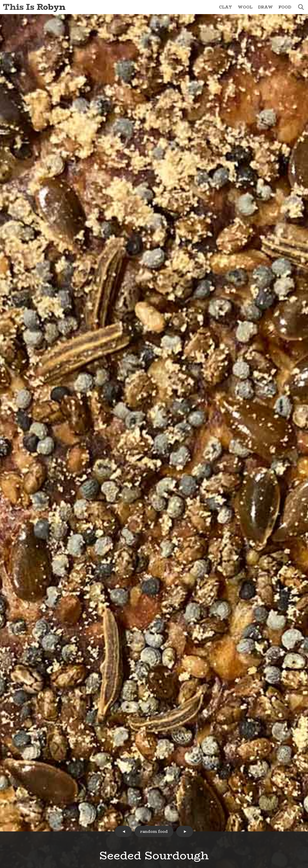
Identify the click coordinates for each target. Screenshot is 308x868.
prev (123, 831)
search (301, 7)
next (185, 831)
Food (285, 7)
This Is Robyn (34, 7)
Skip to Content (0, 0)
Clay (226, 7)
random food (154, 831)
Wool (245, 7)
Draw (265, 7)
